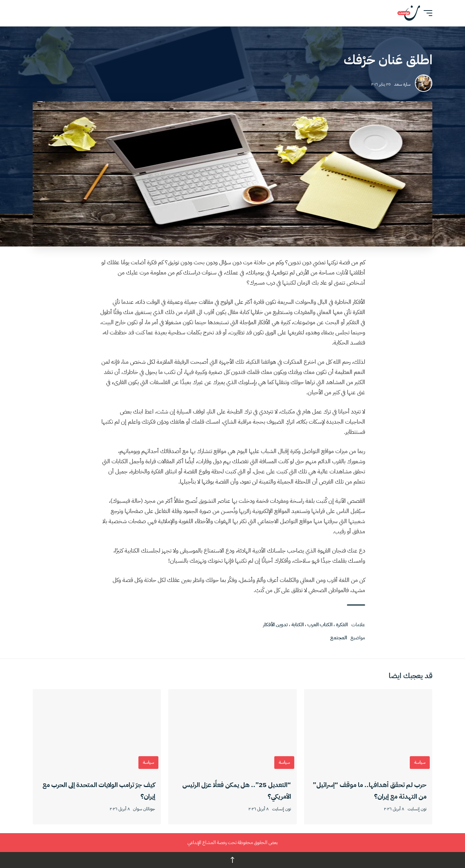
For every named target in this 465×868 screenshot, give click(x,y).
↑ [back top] (232, 860)
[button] (426, 13)
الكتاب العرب (320, 625)
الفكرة (342, 625)
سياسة (420, 762)
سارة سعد (402, 84)
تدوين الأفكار (275, 625)
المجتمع (339, 638)
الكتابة (298, 625)
